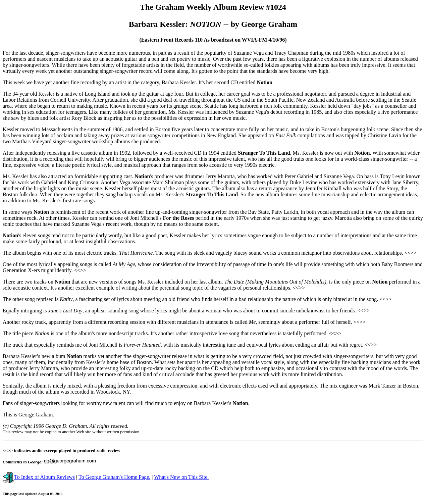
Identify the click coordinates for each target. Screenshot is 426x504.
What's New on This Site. (181, 477)
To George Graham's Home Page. (114, 477)
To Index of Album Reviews (39, 477)
